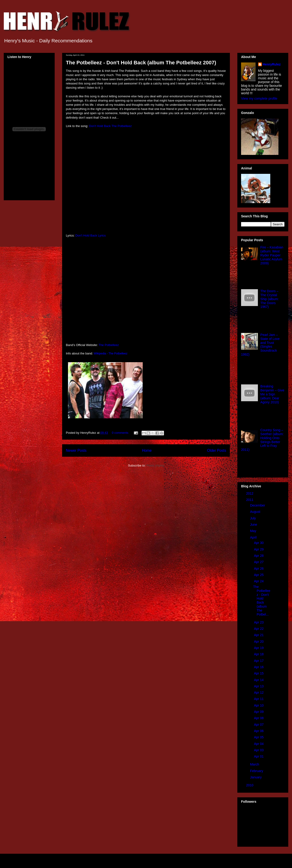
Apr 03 (259, 750)
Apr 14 (259, 680)
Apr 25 (259, 575)
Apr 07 (259, 725)
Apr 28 (259, 556)
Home (147, 450)
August (255, 512)
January (256, 777)
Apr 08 (259, 718)
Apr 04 (259, 744)
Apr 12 (259, 693)
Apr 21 (259, 635)
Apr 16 (259, 667)
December (258, 505)
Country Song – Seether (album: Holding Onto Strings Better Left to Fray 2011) (262, 440)
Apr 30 (259, 543)
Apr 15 (259, 673)
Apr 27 (259, 562)
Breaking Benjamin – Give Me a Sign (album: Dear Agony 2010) (272, 394)
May (253, 531)
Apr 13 (259, 686)
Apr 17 (259, 661)
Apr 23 (259, 622)
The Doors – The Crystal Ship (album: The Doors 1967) (270, 299)
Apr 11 (259, 699)
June (254, 525)
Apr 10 (259, 705)
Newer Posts (76, 450)
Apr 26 (259, 569)
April (254, 537)
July (253, 518)
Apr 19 (259, 648)
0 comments (120, 433)
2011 (250, 500)
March (255, 764)
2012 (250, 493)
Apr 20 (259, 642)
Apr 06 (259, 731)
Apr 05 (259, 737)
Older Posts (217, 450)
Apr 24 (259, 581)
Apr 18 (259, 654)
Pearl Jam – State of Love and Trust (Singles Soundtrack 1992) (260, 345)
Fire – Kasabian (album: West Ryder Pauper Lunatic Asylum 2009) (272, 255)
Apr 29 (259, 549)
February (257, 771)
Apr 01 (259, 756)
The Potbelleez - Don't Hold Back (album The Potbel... (262, 601)
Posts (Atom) (155, 465)
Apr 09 (259, 712)
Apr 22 (259, 629)
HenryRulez (272, 64)
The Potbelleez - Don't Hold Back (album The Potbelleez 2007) (141, 63)
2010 (250, 785)
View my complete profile (259, 98)
